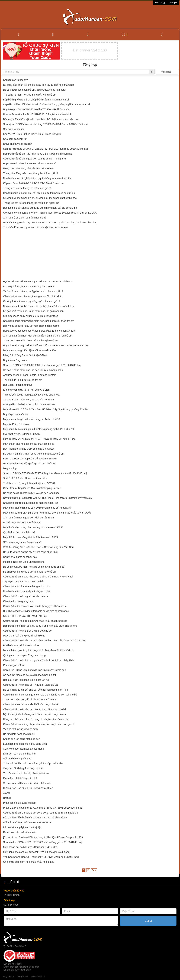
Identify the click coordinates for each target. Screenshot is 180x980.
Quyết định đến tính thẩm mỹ (19, 532)
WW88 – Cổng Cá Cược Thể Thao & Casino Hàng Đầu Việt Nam (39, 547)
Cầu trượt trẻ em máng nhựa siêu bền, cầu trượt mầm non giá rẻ (39, 724)
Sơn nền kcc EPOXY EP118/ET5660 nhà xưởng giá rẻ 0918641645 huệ (43, 842)
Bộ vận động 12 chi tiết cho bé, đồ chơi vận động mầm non (36, 690)
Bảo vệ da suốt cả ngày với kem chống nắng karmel (32, 326)
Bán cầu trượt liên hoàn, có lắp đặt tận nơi (26, 680)
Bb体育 (7, 798)
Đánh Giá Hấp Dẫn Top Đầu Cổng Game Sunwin (30, 459)
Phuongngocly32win (14, 665)
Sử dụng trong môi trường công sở (22, 542)
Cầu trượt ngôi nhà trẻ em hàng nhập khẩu (27, 586)
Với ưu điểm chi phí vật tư (17, 759)
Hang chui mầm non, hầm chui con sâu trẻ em (28, 168)
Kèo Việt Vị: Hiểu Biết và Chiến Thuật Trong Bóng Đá (32, 134)
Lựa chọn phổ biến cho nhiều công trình (25, 744)
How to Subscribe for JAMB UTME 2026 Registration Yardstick (37, 114)
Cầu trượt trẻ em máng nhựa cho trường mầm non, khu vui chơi (38, 577)
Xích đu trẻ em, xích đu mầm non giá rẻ (25, 218)
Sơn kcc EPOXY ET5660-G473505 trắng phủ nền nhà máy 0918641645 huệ (45, 473)
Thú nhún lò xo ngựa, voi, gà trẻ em (23, 380)
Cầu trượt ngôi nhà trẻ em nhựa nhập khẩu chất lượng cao (35, 621)
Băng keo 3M (8, 976)
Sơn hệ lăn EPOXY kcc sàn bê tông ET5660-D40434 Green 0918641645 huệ (45, 124)
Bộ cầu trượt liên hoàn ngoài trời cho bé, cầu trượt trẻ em (34, 714)
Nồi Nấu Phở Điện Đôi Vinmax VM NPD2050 (28, 822)
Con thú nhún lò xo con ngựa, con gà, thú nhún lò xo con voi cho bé (40, 695)
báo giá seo (23, 976)
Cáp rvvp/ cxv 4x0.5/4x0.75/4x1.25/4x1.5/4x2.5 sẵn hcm (34, 183)
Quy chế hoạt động (12, 964)
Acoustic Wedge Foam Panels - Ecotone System (30, 375)
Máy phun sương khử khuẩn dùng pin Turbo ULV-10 (32, 419)
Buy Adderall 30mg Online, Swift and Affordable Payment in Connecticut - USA (46, 345)
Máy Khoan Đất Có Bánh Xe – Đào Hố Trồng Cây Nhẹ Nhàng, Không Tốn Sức (46, 409)
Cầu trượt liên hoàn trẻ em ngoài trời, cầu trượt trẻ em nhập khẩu (39, 660)
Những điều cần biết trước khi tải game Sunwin (29, 404)
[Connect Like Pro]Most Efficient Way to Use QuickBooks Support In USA (43, 837)
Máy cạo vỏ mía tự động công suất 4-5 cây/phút (29, 463)
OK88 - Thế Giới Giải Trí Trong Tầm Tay (25, 616)
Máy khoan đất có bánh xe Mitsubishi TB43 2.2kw (30, 847)
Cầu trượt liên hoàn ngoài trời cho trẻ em (25, 596)
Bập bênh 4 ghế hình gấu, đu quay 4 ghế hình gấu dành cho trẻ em (40, 626)
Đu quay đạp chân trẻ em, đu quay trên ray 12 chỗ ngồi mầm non (39, 85)
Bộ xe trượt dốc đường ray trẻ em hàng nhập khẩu (31, 552)
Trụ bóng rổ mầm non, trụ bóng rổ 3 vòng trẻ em (30, 95)
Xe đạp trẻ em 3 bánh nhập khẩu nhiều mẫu (27, 783)
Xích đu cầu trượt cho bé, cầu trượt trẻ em (26, 773)
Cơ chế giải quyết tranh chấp (17, 970)
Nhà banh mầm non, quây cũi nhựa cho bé (26, 591)
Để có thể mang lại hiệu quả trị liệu (22, 827)
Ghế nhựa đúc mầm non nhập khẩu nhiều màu (29, 862)
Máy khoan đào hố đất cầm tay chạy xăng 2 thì (29, 444)
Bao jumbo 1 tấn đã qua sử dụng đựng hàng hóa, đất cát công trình (40, 208)
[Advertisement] (90, 255)
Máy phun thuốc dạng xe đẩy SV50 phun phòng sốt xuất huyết (37, 508)
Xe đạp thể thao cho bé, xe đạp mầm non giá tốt (30, 675)
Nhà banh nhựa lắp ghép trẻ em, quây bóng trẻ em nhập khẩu (37, 178)
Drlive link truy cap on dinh (18, 144)
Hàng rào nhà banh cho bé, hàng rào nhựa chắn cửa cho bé (36, 719)
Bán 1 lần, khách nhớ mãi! (17, 385)
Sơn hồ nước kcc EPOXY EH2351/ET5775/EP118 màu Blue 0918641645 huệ (46, 149)
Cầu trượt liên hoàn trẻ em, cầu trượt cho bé (27, 631)
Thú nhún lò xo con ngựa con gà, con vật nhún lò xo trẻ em (35, 227)
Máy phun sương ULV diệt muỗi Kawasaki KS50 (29, 350)
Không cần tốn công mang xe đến (22, 739)
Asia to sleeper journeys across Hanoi (24, 749)
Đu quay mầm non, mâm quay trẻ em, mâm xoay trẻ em (34, 454)
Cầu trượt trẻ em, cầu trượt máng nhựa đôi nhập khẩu (33, 296)
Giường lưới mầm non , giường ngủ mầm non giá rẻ (32, 301)
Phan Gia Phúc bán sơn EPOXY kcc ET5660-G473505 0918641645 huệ (43, 808)
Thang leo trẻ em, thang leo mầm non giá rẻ (27, 188)
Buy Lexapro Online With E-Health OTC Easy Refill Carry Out (37, 109)
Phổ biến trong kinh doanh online (21, 645)
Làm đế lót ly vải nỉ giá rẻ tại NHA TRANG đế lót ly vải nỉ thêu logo (39, 439)
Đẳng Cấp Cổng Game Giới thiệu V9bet (25, 355)
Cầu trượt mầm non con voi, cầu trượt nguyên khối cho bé (35, 606)
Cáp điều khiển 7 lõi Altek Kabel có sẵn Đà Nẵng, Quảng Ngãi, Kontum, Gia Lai (46, 104)
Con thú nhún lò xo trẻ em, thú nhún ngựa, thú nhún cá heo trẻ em (39, 193)
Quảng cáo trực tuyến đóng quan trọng (24, 655)
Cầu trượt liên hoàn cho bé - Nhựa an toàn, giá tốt (30, 685)
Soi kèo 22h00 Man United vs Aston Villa (25, 478)
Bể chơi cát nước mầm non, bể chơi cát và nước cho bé (34, 567)
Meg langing (10, 468)
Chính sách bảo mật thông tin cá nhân (21, 967)
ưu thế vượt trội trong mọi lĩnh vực (22, 522)
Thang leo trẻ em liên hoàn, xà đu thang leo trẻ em (31, 341)
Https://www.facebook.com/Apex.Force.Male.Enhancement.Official (39, 331)
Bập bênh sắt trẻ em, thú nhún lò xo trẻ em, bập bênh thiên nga (38, 154)
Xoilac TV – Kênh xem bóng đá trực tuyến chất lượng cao (35, 670)
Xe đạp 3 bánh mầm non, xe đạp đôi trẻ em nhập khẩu (33, 370)
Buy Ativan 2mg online (15, 360)
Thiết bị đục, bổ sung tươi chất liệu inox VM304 (29, 483)
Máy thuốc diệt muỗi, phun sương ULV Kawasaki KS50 (33, 527)
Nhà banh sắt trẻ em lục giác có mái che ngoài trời (31, 503)
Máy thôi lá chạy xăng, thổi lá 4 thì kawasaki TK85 (30, 537)
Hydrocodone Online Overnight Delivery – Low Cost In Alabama (38, 282)
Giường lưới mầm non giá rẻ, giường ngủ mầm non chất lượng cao (40, 198)
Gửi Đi (148, 921)
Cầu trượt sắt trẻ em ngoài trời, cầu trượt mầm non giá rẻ (34, 159)
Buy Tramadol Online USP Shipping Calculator (28, 449)
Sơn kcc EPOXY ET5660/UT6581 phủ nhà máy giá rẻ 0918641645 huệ (42, 365)
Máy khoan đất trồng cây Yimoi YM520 (24, 636)
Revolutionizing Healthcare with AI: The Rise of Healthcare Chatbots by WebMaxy (48, 498)
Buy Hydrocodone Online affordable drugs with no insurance (36, 611)
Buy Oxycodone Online (16, 414)
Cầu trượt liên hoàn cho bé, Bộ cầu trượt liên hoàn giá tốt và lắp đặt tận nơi (44, 641)
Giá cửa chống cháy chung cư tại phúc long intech (31, 316)
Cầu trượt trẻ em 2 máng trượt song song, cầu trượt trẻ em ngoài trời (41, 813)
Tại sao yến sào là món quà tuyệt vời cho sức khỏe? (32, 395)
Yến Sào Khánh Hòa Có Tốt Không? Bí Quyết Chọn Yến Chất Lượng (41, 857)
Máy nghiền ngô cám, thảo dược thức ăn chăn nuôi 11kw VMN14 (39, 650)
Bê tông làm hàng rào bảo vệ (19, 734)
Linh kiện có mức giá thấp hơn (20, 754)
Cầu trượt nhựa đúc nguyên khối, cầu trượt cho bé (31, 704)
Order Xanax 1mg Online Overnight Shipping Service (32, 488)
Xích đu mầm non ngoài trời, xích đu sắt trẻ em (29, 518)
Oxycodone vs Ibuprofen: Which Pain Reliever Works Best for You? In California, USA (50, 213)
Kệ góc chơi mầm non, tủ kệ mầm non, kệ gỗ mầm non (33, 311)
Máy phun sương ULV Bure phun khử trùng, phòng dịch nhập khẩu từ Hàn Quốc (47, 513)
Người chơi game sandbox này (20, 557)
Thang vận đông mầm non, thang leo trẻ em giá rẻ (31, 173)
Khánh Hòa (167, 72)
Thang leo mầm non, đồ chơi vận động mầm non (30, 700)
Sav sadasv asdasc (14, 129)
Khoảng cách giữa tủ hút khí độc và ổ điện (26, 390)
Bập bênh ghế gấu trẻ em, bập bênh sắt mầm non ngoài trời (36, 100)
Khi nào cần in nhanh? (15, 80)
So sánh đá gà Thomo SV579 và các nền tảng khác (31, 493)
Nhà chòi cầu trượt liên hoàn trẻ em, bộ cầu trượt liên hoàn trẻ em (39, 306)
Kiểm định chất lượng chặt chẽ (20, 778)
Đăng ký (173, 3)
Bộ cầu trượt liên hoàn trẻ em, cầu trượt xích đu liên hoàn (35, 90)
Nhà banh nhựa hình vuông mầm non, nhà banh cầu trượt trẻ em (39, 321)
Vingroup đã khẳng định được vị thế (23, 768)
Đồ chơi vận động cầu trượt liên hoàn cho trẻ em (30, 572)
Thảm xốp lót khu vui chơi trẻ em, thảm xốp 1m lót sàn (33, 763)
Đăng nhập (160, 3)
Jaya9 (6, 793)
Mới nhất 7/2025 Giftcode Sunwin (21, 434)
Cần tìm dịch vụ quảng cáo (18, 601)
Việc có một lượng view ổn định (20, 729)
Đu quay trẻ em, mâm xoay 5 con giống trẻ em (29, 286)
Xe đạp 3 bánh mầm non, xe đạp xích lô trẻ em (29, 400)
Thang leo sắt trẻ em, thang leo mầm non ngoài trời (31, 203)
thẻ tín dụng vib (38, 976)
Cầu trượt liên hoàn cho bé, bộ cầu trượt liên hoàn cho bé (35, 709)
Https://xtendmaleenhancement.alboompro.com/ (29, 164)
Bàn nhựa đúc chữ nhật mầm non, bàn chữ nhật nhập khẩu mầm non (41, 119)
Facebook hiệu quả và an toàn (20, 832)
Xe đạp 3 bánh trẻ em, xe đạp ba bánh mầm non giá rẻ (33, 291)
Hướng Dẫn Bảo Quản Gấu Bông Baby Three (28, 788)
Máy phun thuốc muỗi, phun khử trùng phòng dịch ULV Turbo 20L (39, 429)
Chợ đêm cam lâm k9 (15, 139)
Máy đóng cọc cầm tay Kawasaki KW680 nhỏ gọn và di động (36, 852)
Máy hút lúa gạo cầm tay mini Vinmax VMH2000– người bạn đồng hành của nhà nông (50, 223)
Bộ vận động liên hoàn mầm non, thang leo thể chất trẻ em (35, 818)
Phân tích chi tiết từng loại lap (19, 803)
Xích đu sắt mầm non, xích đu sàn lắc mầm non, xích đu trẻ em (38, 336)
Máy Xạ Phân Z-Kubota (16, 424)
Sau (94, 870)
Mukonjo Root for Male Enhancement (23, 562)
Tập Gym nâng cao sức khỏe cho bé (23, 582)
